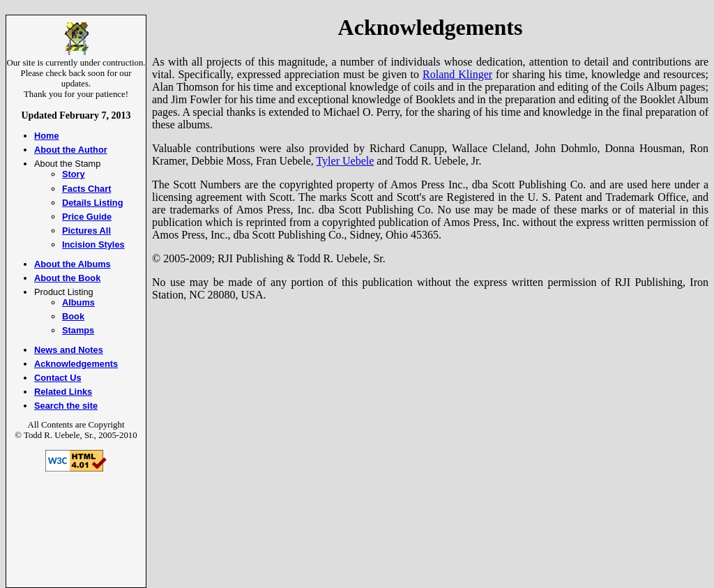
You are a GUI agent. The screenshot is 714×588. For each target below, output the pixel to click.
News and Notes (69, 350)
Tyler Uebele (345, 161)
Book (73, 316)
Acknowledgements (76, 364)
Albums (78, 302)
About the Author (71, 150)
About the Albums (73, 264)
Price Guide (87, 217)
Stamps (78, 330)
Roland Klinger (457, 74)
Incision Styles (93, 244)
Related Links (63, 392)
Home (47, 136)
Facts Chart (86, 189)
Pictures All (86, 231)
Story (74, 174)
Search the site (66, 406)
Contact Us (58, 378)
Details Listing (92, 203)
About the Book (67, 278)
